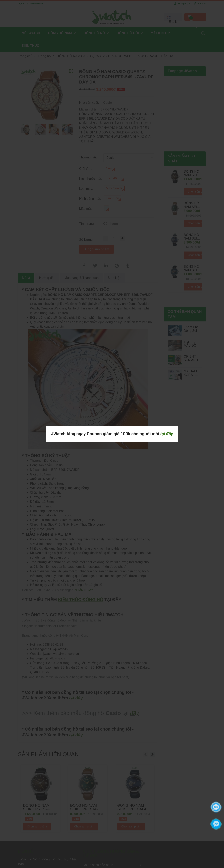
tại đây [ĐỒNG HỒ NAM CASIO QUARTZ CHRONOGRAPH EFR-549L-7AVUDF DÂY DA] (167, 434)
